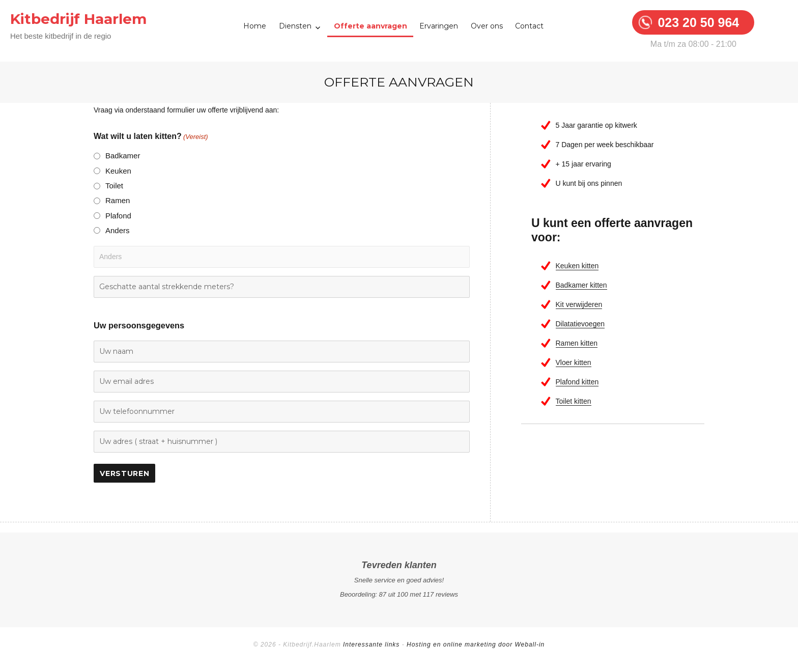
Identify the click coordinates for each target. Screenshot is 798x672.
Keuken (118, 171)
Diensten (295, 26)
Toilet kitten (574, 401)
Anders (118, 230)
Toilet (114, 186)
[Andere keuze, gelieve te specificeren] (282, 257)
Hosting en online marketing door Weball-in (476, 645)
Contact (529, 26)
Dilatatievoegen (580, 324)
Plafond (118, 216)
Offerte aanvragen (370, 26)
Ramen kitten (577, 343)
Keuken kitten (577, 266)
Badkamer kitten (581, 285)
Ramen (118, 200)
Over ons (487, 26)
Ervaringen (439, 26)
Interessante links (371, 645)
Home (255, 26)
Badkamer (123, 156)
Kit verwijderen (579, 304)
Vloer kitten (574, 362)
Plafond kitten (577, 382)
